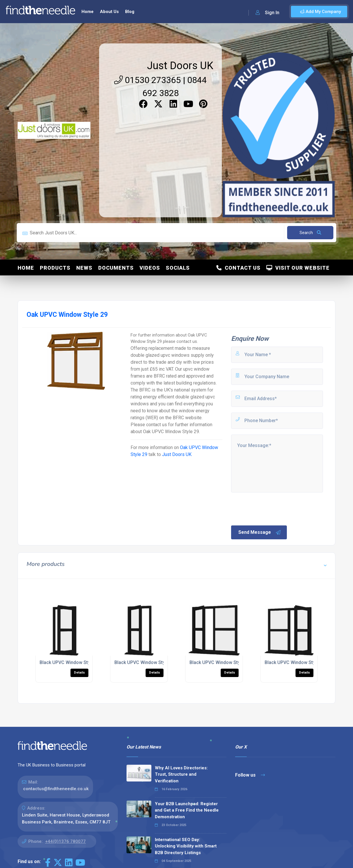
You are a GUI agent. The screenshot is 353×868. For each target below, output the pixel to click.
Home (88, 12)
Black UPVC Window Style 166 (296, 662)
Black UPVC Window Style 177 (146, 662)
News (84, 268)
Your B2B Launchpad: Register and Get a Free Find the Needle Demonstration (187, 810)
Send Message (260, 532)
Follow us (250, 775)
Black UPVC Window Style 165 (221, 662)
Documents (116, 268)
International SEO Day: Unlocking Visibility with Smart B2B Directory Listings (186, 846)
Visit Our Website (298, 268)
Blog (130, 12)
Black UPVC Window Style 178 (71, 662)
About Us (109, 12)
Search (310, 233)
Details (79, 673)
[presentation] (274, 508)
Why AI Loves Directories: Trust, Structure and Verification (181, 774)
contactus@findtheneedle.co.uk (56, 789)
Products (55, 268)
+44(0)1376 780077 (65, 841)
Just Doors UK (180, 66)
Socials (178, 268)
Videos (150, 268)
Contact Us (238, 268)
